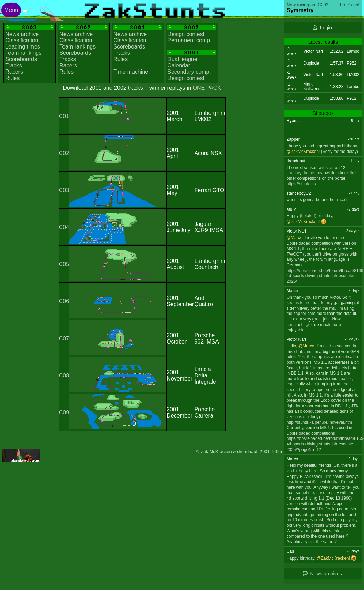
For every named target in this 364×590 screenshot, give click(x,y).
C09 (64, 412)
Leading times (23, 47)
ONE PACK (207, 88)
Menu (11, 10)
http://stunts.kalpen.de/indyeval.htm (319, 422)
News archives (326, 574)
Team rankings (23, 53)
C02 (64, 153)
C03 (64, 190)
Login (326, 28)
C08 (64, 375)
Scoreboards (21, 59)
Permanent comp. (189, 40)
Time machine (131, 72)
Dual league (182, 59)
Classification (22, 40)
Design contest (186, 34)
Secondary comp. (189, 72)
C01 (64, 116)
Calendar (179, 65)
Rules (12, 78)
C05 (64, 264)
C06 (64, 301)
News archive (22, 34)
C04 (64, 227)
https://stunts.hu (301, 184)
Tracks (13, 65)
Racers (14, 72)
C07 (64, 338)
